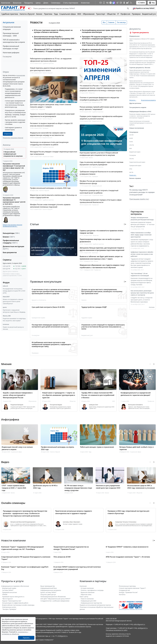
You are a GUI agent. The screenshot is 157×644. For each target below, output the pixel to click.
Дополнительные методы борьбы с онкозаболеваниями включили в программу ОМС (54, 38)
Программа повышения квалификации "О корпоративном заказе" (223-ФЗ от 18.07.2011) (14, 201)
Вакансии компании (88, 592)
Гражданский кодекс (135, 166)
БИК (131, 148)
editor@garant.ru (139, 624)
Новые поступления (137, 128)
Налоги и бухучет (27, 14)
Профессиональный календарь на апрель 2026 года (50, 188)
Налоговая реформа (11, 53)
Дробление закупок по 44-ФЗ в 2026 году (45, 487)
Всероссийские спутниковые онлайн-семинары (18, 605)
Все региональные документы (148, 100)
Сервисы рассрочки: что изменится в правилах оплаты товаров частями (101, 232)
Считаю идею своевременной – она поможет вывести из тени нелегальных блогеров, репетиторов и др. (15, 104)
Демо (46, 3)
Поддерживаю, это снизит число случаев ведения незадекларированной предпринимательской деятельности (14, 93)
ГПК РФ (131, 159)
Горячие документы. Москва (140, 68)
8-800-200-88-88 (111, 619)
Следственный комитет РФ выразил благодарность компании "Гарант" (26, 558)
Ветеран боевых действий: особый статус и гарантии (137, 448)
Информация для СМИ (88, 601)
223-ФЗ (131, 135)
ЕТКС (131, 169)
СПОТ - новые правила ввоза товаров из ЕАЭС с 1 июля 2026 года (14, 488)
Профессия (125, 14)
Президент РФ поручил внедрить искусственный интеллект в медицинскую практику (102, 38)
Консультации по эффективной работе (15, 603)
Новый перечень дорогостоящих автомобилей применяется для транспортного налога (54, 69)
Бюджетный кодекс (135, 152)
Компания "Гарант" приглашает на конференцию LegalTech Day (25, 568)
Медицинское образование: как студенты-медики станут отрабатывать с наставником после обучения (102, 266)
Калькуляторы (11, 233)
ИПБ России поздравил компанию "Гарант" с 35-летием (128, 557)
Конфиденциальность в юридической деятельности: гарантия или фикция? (136, 394)
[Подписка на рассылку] (101, 3)
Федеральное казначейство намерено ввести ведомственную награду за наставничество (48, 134)
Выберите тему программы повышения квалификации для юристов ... (12, 226)
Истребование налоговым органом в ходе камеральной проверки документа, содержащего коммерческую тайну (51, 344)
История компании (87, 588)
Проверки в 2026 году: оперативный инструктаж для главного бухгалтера (128, 512)
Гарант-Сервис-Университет (44, 640)
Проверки (136, 14)
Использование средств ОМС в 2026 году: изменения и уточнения (141, 487)
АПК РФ (132, 145)
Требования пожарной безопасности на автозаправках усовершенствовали (101, 173)
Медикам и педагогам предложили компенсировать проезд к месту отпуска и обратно (55, 44)
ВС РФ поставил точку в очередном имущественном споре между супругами (78, 488)
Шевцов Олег (94, 405)
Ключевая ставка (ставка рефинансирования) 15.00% (12, 275)
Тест (131, 186)
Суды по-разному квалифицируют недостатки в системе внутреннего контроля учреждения (101, 163)
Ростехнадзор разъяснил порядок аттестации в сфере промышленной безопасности (101, 201)
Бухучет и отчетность (39, 300)
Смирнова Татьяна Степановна (126, 522)
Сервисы (7, 260)
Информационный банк (49, 588)
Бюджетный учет (149, 14)
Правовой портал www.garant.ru (13, 597)
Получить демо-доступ (48, 595)
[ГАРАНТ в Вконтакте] (107, 3)
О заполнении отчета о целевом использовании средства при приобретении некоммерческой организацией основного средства (51, 291)
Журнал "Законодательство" (12, 601)
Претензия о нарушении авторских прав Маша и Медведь (14, 311)
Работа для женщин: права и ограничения (97, 447)
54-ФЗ (131, 142)
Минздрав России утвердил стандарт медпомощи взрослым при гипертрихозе (54, 153)
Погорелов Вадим (56, 405)
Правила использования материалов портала (95, 605)
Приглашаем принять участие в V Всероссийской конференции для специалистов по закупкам (99, 154)
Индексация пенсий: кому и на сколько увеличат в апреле (17, 448)
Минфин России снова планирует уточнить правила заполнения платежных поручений (50, 206)
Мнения (6, 364)
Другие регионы (135, 103)
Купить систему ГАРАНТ (48, 592)
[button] (144, 8)
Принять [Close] (26, 638)
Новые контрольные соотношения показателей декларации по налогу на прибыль (141, 123)
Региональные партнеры (127, 586)
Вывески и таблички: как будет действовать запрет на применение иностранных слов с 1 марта (101, 258)
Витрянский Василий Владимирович (23, 522)
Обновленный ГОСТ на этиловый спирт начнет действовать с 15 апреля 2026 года (53, 50)
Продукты (29, 3)
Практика (48, 14)
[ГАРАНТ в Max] (114, 3)
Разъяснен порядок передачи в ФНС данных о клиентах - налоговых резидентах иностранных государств (142, 116)
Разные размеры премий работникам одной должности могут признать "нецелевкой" (101, 108)
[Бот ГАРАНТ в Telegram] (121, 3)
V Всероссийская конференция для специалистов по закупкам (13, 154)
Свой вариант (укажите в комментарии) (13, 129)
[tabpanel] (78, 40)
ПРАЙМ (5, 595)
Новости (36, 22)
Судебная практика (10, 14)
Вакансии (17, 3)
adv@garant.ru (143, 628)
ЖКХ (79, 14)
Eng (152, 3)
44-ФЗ (131, 138)
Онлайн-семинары (13, 503)
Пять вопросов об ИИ (62, 557)
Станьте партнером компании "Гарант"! (132, 588)
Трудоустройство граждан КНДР (94, 307)
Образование (89, 14)
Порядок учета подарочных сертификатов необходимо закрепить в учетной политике (101, 118)
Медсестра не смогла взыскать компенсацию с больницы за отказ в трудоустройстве (53, 196)
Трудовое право (87, 318)
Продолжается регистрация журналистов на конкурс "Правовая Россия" (71, 548)
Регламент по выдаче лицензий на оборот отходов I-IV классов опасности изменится (51, 125)
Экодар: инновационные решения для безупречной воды (142, 219)
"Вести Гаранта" (8, 599)
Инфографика (10, 419)
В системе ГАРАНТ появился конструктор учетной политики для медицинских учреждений (77, 568)
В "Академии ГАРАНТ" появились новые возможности (127, 547)
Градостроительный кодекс (137, 162)
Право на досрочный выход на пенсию (13, 328)
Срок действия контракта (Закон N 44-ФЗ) (48, 307)
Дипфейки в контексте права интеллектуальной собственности (52, 249)
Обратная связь (86, 595)
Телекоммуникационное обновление (53, 597)
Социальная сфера (68, 14)
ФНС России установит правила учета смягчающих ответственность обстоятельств (103, 44)
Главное (111, 22)
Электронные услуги (9, 607)
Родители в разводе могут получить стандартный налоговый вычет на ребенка (99, 192)
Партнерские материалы (137, 213)
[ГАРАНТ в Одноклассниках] (124, 3)
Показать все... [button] (133, 175)
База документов (10, 252)
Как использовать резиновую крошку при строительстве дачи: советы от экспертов (142, 293)
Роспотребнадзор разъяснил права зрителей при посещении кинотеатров (102, 31)
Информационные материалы (51, 590)
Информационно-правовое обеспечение (15, 586)
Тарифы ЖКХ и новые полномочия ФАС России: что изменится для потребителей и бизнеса (98, 395)
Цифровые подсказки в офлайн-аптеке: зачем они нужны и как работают (142, 254)
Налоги (84, 300)
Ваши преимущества (48, 586)
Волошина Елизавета (135, 405)
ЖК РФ (131, 172)
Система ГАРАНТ (8, 590)
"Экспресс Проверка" (9, 609)
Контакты (122, 595)
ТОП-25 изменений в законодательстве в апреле (14, 41)
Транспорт (101, 14)
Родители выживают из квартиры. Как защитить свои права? (14, 320)
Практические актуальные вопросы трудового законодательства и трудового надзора (74, 512)
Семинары (56, 3)
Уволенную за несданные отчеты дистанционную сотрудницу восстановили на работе (49, 143)
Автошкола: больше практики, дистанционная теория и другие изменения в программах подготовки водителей (102, 249)
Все (104, 22)
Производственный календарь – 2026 (11, 35)
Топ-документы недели (138, 107)
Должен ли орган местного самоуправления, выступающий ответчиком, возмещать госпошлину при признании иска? (102, 291)
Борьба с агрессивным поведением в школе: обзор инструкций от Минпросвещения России (18, 395)
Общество (111, 14)
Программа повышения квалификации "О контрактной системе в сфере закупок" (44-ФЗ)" (14, 167)
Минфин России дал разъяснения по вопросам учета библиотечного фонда (100, 182)
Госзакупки (7, 57)
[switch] (30, 8)
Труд (56, 14)
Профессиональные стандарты (11, 242)
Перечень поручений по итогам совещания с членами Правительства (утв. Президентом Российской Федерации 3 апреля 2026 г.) (143, 63)
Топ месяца (121, 22)
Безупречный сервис (9, 588)
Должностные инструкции (13, 248)
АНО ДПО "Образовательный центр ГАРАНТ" (56, 599)
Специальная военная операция (12, 28)
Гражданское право (38, 318)
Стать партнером (71, 3)
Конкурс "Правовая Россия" (128, 592)
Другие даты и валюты (10, 271)
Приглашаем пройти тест (139, 199)
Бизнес (39, 14)
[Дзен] (111, 3)
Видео (5, 462)
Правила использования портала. (80, 626)
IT (118, 14)
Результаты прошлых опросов (13, 138)
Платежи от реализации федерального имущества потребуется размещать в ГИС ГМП (99, 99)
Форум (6, 282)
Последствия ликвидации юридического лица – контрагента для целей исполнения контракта (51, 326)
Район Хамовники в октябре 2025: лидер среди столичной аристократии (141, 235)
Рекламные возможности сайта (117, 630)
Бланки (9, 237)
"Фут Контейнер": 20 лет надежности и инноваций (140, 275)
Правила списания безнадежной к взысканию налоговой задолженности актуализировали (52, 115)
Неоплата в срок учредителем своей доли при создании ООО (108, 487)
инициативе (21, 75)
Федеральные (134, 36)
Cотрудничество (124, 590)
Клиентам (85, 3)
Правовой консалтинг (10, 592)
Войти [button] (141, 3)
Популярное (134, 132)
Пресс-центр (84, 597)
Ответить (8, 134)
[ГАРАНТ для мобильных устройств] (104, 3)
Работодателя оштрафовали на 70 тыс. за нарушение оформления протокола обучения (51, 60)
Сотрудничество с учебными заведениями (55, 601)
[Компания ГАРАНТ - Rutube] (128, 3)
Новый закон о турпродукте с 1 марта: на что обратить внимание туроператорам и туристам (59, 395)
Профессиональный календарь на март (11, 47)
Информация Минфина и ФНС (140, 111)
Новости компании (87, 599)
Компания (6, 3)
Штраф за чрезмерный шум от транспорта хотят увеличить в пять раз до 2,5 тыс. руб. (102, 50)
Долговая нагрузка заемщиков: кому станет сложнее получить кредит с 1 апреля (51, 106)
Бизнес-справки (135, 178)
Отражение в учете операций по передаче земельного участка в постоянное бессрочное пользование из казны (103, 327)
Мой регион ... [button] (133, 100)
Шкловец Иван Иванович (72, 522)
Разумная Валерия (17, 405)
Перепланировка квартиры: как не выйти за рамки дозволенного (100, 240)
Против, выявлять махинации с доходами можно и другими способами (15, 122)
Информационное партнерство (91, 603)
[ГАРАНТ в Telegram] (117, 3)
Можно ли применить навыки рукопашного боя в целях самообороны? (13, 301)
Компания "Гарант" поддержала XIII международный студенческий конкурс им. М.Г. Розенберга (22, 548)
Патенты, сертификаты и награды (92, 590)
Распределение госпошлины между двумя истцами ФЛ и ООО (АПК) (14, 291)
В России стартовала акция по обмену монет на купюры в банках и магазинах (53, 31)
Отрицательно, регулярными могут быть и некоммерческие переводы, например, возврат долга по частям (15, 114)
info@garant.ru (62, 636)
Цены (38, 3)
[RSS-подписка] (131, 3)
